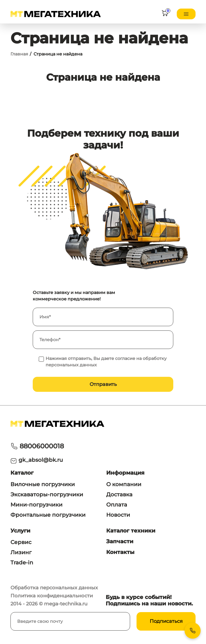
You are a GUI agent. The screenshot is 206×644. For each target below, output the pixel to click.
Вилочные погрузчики (43, 484)
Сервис (21, 542)
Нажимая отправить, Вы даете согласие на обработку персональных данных (106, 362)
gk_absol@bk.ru (41, 460)
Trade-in (22, 563)
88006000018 (42, 446)
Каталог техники (131, 531)
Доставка (119, 494)
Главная (19, 54)
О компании (124, 484)
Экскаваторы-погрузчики (47, 494)
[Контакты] (193, 631)
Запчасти (120, 541)
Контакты (120, 552)
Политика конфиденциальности (52, 596)
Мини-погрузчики (36, 505)
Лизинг (21, 552)
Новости (118, 515)
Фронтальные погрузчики (48, 515)
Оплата (117, 505)
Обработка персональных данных (54, 588)
